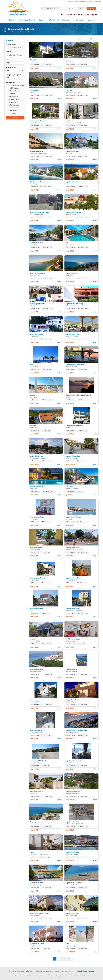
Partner (44, 977)
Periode (9, 52)
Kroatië (12, 20)
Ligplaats (12, 114)
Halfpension (13, 97)
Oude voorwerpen (37, 977)
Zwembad (12, 94)
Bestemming (11, 44)
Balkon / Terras (14, 99)
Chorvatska (52, 975)
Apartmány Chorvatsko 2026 (63, 975)
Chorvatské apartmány (65, 977)
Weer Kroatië (54, 20)
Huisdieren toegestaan (16, 85)
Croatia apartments (76, 975)
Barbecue (12, 102)
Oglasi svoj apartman (86, 971)
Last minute (66, 20)
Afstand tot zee (11, 67)
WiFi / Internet (14, 88)
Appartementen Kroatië (27, 20)
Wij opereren (16, 975)
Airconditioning (14, 91)
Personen (9, 60)
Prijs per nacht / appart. (14, 75)
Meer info (91, 20)
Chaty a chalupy (86, 975)
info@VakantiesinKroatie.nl (62, 971)
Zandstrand (13, 111)
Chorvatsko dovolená (43, 975)
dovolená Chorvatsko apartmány (28, 975)
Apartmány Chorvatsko (52, 977)
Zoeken (91, 9)
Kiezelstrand (13, 108)
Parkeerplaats (14, 105)
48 (69, 959)
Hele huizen (79, 20)
